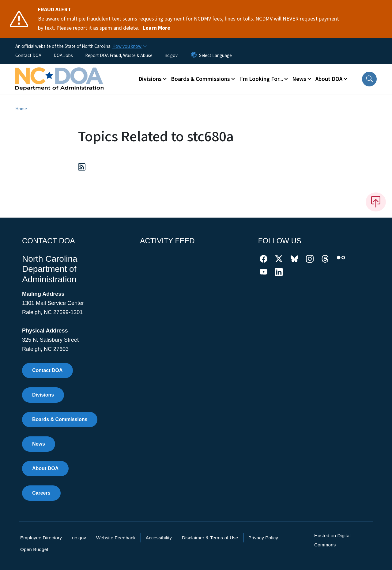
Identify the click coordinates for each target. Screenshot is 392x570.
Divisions (43, 395)
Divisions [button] (150, 79)
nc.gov (171, 55)
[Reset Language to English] (194, 55)
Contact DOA (28, 55)
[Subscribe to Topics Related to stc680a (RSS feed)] (82, 168)
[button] (369, 79)
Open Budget (34, 549)
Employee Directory (41, 538)
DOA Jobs (63, 55)
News (39, 444)
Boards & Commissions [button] (200, 79)
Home (21, 109)
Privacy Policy (263, 538)
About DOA (45, 468)
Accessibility (159, 538)
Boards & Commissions (60, 419)
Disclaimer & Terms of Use (210, 538)
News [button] (299, 79)
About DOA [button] (329, 79)
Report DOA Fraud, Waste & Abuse (119, 55)
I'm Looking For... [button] (261, 79)
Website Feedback (116, 538)
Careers (41, 493)
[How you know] (129, 46)
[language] (215, 55)
